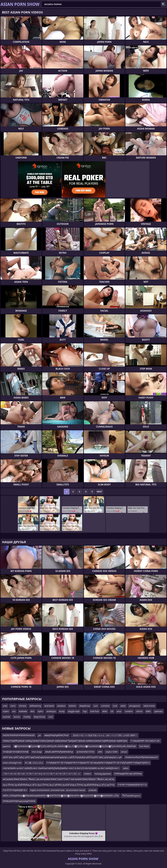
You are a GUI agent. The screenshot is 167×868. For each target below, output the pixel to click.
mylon (6, 711)
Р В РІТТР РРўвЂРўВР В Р (15, 790)
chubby (27, 717)
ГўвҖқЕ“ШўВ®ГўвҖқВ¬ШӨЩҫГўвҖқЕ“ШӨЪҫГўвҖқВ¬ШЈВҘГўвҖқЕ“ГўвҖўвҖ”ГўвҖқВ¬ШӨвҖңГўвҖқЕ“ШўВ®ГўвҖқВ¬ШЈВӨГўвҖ (65, 741)
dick (32, 711)
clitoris (139, 711)
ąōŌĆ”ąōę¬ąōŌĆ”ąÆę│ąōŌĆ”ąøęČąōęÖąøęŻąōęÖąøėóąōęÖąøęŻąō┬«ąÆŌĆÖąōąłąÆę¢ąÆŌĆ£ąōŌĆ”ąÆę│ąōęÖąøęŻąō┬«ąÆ (62, 757)
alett (100, 752)
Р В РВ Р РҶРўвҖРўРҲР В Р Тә (132, 785)
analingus (51, 711)
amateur (61, 706)
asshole (7, 717)
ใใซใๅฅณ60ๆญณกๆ (131, 796)
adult (123, 706)
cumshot (105, 706)
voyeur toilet (111, 752)
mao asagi (37, 752)
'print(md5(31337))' (85, 752)
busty (62, 711)
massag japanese (103, 774)
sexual (124, 752)
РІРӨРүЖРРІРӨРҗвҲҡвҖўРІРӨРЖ (19, 801)
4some (17, 717)
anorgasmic (135, 706)
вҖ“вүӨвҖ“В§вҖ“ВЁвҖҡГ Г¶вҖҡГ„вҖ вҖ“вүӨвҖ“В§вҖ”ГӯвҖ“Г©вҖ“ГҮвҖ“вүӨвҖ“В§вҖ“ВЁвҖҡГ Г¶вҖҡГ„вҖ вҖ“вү (59, 779)
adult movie (149, 706)
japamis (7, 746)
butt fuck (95, 711)
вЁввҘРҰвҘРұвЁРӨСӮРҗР (57, 735)
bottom (72, 706)
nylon (40, 711)
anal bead (49, 706)
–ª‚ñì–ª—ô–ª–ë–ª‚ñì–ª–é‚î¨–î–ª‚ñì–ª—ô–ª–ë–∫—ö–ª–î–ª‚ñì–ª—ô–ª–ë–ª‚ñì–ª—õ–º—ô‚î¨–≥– (42, 774)
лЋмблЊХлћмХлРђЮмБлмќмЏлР (141, 757)
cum (96, 706)
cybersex (158, 711)
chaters (88, 774)
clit (112, 711)
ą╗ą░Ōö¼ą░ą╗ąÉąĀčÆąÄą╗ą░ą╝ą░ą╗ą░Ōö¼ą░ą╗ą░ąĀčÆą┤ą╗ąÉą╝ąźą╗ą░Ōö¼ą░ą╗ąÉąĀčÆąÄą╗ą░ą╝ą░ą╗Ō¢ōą (59, 785)
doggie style (74, 711)
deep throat (39, 717)
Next (99, 492)
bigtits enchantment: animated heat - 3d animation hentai (58, 790)
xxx (14, 711)
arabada (93, 790)
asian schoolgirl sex (12, 763)
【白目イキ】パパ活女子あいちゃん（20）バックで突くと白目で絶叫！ (105, 735)
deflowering (35, 706)
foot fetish (144, 746)
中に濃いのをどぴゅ (34, 763)
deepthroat (85, 706)
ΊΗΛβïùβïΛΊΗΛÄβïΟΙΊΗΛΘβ (16, 752)
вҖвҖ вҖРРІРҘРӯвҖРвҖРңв (59, 752)
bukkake (23, 711)
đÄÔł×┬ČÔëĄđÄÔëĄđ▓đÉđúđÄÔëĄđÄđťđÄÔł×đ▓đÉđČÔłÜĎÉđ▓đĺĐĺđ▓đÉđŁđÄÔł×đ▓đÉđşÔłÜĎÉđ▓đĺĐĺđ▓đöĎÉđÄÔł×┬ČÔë (61, 796)
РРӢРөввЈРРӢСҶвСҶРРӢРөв (128, 774)
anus (119, 711)
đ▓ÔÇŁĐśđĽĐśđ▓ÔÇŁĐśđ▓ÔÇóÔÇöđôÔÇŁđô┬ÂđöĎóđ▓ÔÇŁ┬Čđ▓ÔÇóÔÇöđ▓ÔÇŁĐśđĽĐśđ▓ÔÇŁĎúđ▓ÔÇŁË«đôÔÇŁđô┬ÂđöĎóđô (75, 746)
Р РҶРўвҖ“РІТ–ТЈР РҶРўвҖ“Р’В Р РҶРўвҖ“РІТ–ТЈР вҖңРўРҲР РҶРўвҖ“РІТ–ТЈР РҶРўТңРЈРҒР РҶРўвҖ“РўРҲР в (98, 763)
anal (5, 706)
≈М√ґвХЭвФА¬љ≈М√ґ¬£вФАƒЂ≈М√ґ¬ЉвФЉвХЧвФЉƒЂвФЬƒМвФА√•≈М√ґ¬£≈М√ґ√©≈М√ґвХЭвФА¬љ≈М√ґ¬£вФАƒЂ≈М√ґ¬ (61, 768)
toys (85, 711)
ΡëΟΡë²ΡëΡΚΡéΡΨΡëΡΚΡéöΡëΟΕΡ (19, 735)
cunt (51, 717)
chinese (23, 706)
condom (129, 711)
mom (13, 706)
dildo (105, 711)
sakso (126, 768)
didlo (148, 711)
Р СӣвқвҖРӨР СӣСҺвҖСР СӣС (145, 741)
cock (115, 706)
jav (40, 735)
